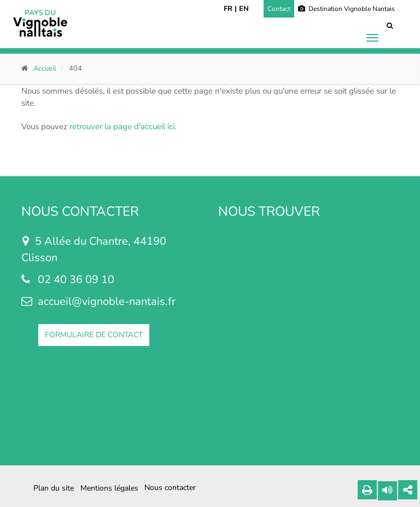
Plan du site (54, 488)
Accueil (45, 68)
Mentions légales (109, 488)
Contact (279, 9)
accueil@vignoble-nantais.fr (107, 301)
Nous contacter (170, 488)
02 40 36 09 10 (76, 280)
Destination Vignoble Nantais (346, 9)
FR (228, 9)
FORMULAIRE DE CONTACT (94, 335)
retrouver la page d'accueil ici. (123, 126)
